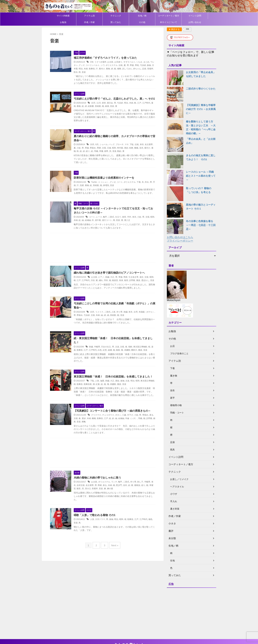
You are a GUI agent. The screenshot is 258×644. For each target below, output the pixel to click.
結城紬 (96, 229)
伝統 (128, 65)
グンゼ (116, 187)
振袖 (79, 69)
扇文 (145, 285)
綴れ (107, 289)
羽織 (105, 156)
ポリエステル (119, 65)
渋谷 (99, 289)
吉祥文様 (86, 505)
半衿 (133, 225)
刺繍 (111, 285)
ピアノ (105, 285)
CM (95, 62)
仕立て (122, 225)
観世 (133, 289)
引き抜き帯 (137, 285)
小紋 (85, 152)
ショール (107, 149)
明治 (91, 69)
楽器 (79, 362)
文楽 (121, 359)
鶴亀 (94, 442)
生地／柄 (142, 16)
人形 (117, 324)
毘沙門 (124, 505)
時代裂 (127, 152)
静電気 (115, 190)
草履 (110, 156)
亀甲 (108, 225)
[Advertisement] (103, 257)
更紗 (133, 152)
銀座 (113, 111)
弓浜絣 (150, 65)
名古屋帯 (95, 505)
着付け (112, 69)
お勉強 (63, 22)
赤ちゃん (148, 69)
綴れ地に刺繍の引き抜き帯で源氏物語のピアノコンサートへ (113, 281)
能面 (123, 362)
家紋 (121, 397)
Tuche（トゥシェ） (103, 187)
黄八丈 (136, 229)
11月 (102, 107)
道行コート (116, 229)
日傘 (116, 152)
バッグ (115, 149)
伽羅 (106, 397)
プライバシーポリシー (180, 241)
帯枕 (144, 65)
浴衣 (148, 152)
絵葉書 (96, 111)
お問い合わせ (195, 22)
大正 (116, 285)
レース (103, 225)
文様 (111, 152)
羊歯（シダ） (138, 438)
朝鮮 (134, 359)
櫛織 (143, 152)
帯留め (99, 152)
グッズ (89, 65)
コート (123, 187)
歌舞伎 (102, 69)
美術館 (103, 111)
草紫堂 (80, 509)
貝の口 (95, 509)
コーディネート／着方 (168, 16)
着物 (118, 69)
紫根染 (143, 505)
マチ (130, 149)
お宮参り (122, 62)
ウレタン (81, 65)
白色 (105, 362)
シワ (110, 65)
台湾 (139, 324)
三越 (128, 435)
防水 (89, 72)
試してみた (138, 69)
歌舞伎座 (96, 401)
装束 (128, 289)
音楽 (97, 72)
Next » (114, 565)
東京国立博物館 (144, 359)
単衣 (145, 149)
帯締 (105, 152)
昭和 (121, 152)
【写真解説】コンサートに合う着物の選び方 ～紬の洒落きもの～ (116, 431)
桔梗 (138, 152)
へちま (143, 62)
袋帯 (115, 156)
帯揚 (139, 65)
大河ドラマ (103, 539)
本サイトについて (168, 22)
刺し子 (144, 502)
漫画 (79, 111)
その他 (142, 22)
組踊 (115, 362)
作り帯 (123, 324)
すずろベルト (133, 62)
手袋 (82, 190)
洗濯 (90, 190)
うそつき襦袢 (104, 62)
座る (110, 505)
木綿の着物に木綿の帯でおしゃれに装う (101, 498)
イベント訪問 (195, 16)
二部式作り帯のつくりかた (200, 89)
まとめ (150, 62)
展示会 (113, 107)
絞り (96, 156)
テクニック (116, 16)
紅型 (110, 362)
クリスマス (100, 435)
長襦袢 (83, 72)
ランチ (118, 502)
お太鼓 (114, 62)
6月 (100, 149)
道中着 (106, 229)
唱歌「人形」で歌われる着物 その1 (98, 535)
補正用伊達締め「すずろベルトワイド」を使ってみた (109, 58)
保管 (107, 107)
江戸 (142, 107)
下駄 (135, 149)
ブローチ (123, 149)
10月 (97, 107)
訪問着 (139, 289)
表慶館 (133, 362)
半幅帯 (101, 359)
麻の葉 (117, 509)
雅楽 (145, 289)
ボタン (122, 435)
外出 (150, 187)
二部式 (115, 225)
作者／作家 (89, 22)
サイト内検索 (63, 16)
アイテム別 (89, 16)
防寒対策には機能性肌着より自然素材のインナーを (107, 182)
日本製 (85, 69)
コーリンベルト (100, 65)
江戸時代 (150, 107)
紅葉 (106, 401)
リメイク (103, 324)
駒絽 (128, 156)
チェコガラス (112, 435)
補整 (130, 69)
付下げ (134, 435)
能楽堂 (122, 289)
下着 (142, 187)
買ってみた (116, 22)
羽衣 (113, 289)
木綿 (96, 69)
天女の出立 (109, 359)
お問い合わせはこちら (180, 237)
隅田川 (140, 362)
